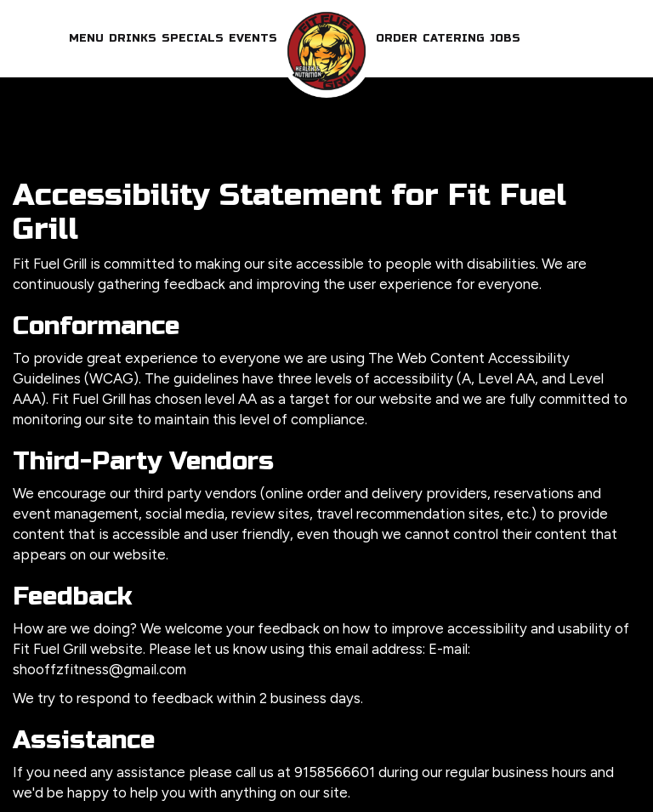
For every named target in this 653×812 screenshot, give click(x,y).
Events (253, 38)
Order (397, 38)
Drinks (133, 38)
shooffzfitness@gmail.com (99, 669)
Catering (454, 38)
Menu (86, 38)
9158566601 (335, 772)
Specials (193, 38)
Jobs (505, 38)
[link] (326, 51)
